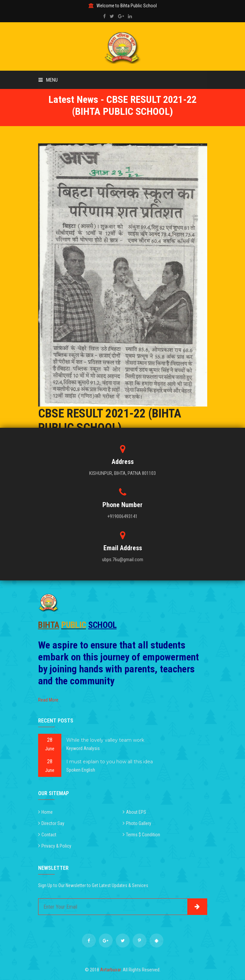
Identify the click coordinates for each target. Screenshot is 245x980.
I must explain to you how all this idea (110, 762)
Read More (48, 700)
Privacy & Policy (56, 846)
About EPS (136, 812)
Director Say (53, 823)
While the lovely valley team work (105, 740)
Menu (48, 80)
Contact (49, 835)
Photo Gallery (139, 823)
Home (47, 812)
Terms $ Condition (143, 835)
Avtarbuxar (110, 970)
